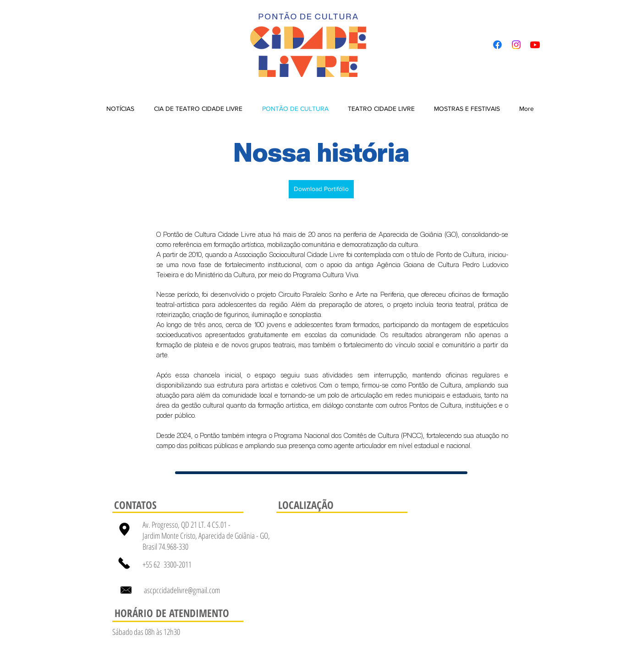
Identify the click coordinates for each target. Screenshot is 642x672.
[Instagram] (516, 45)
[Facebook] (497, 45)
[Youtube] (535, 45)
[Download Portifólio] (321, 189)
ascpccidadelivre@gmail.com (182, 590)
